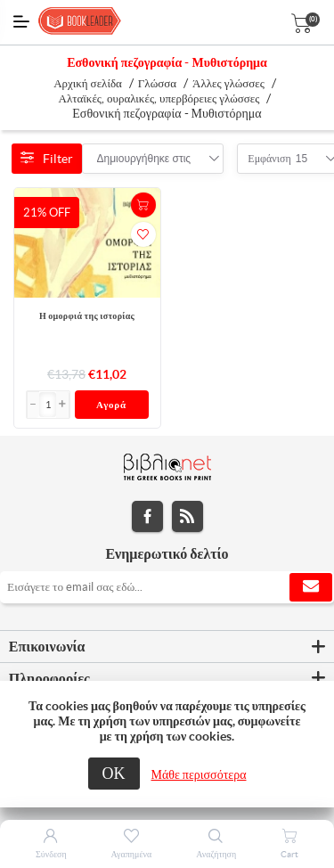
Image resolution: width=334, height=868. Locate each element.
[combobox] (144, 159)
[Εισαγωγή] (48, 405)
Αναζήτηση (216, 854)
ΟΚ (114, 773)
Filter (47, 159)
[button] (62, 405)
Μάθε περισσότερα (199, 774)
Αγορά (111, 405)
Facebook (147, 516)
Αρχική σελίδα (88, 83)
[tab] (167, 647)
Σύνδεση (51, 854)
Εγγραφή (311, 587)
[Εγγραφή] (167, 587)
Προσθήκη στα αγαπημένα (143, 234)
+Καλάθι (143, 205)
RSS (187, 516)
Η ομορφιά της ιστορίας (87, 316)
